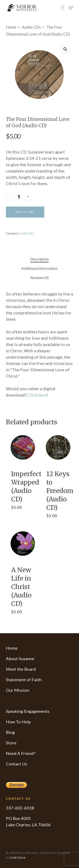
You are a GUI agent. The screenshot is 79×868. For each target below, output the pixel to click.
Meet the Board (21, 669)
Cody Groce (18, 857)
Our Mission (18, 690)
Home (11, 27)
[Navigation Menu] (71, 8)
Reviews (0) (39, 278)
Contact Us (17, 764)
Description (39, 259)
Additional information (39, 268)
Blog (10, 732)
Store (11, 743)
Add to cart (25, 212)
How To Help (18, 722)
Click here (37, 395)
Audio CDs (31, 27)
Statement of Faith (24, 680)
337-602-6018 (20, 808)
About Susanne (20, 658)
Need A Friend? (21, 753)
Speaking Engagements (28, 711)
